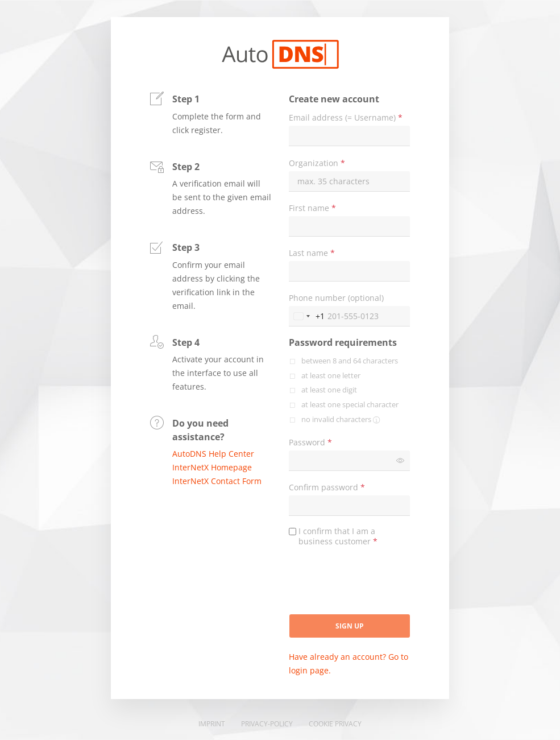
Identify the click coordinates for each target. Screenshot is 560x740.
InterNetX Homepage (212, 467)
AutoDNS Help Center (213, 454)
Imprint (212, 724)
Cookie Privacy (335, 724)
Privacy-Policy (267, 724)
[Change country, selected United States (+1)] (307, 316)
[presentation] (375, 585)
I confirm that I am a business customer (338, 536)
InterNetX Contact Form (217, 481)
